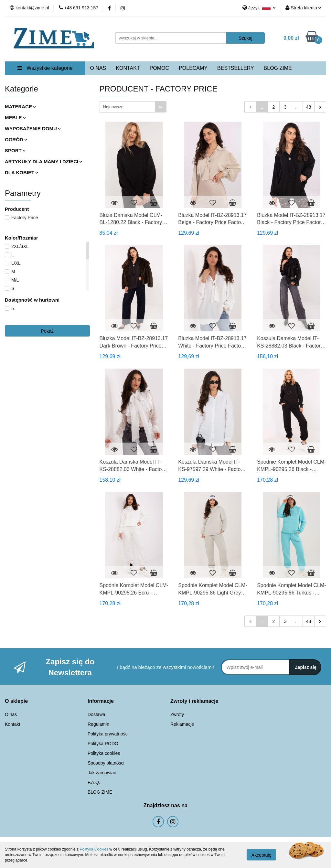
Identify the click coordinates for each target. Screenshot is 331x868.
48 (309, 107)
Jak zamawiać (102, 773)
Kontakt (12, 724)
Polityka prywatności (108, 734)
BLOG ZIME (278, 68)
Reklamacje (182, 724)
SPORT (15, 150)
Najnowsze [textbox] (113, 107)
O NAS (98, 68)
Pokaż (47, 331)
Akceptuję (261, 855)
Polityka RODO (103, 744)
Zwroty (177, 714)
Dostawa (96, 714)
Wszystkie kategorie (45, 68)
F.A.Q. (94, 782)
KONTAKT (128, 68)
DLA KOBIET (21, 172)
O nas (11, 714)
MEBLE (15, 118)
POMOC (159, 68)
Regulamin (98, 724)
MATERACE (20, 107)
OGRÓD (16, 139)
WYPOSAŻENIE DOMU (33, 129)
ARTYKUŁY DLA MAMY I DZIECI (43, 161)
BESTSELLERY (236, 68)
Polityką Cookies (94, 849)
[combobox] (133, 107)
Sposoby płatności (106, 763)
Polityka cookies (104, 753)
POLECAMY (193, 68)
